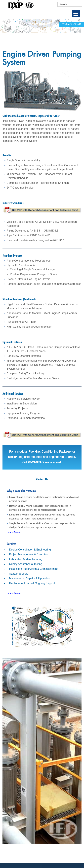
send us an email (53, 462)
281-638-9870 (72, 24)
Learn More (14, 532)
